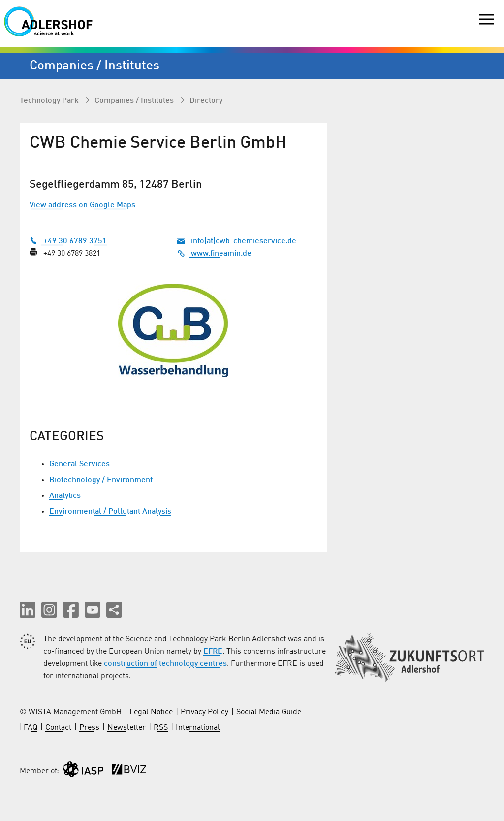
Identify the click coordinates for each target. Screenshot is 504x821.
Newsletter (126, 728)
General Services (79, 464)
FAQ (31, 728)
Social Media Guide (269, 712)
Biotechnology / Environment (101, 480)
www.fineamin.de (214, 254)
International (198, 728)
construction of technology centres (165, 664)
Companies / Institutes (135, 101)
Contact (58, 728)
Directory (206, 101)
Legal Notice (151, 712)
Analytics (65, 496)
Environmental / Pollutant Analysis (110, 512)
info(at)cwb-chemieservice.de (244, 241)
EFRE (213, 652)
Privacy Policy (205, 712)
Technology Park (50, 101)
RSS (161, 728)
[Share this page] (114, 610)
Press (89, 728)
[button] (28, 610)
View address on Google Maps (82, 205)
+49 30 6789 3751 (68, 241)
